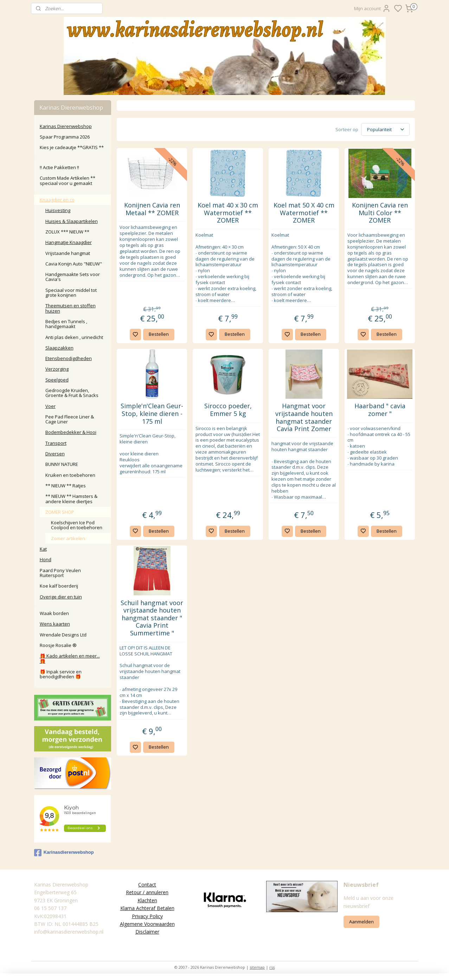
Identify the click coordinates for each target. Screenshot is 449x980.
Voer (50, 406)
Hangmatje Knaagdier (69, 242)
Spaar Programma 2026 (65, 137)
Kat (43, 549)
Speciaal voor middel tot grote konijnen (71, 293)
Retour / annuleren (147, 892)
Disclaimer (147, 932)
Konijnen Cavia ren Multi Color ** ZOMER (380, 213)
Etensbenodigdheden (69, 358)
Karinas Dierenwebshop (66, 126)
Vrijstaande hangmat (68, 253)
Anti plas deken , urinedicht (74, 337)
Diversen (55, 454)
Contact (147, 885)
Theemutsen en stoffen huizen (70, 308)
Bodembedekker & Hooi (71, 432)
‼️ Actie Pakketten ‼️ (59, 167)
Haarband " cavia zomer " (380, 410)
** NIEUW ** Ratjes (66, 486)
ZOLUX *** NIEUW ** (67, 232)
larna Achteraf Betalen (149, 908)
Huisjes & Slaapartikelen (72, 221)
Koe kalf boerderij (59, 586)
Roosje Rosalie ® (58, 645)
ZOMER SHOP (60, 512)
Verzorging (57, 369)
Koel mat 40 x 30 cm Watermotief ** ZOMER (228, 213)
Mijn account (372, 8)
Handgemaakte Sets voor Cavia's (73, 277)
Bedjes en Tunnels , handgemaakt (66, 324)
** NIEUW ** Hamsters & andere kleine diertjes (71, 499)
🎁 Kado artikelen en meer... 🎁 (70, 658)
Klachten (147, 900)
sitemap (257, 967)
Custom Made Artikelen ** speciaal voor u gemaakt (68, 180)
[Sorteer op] (385, 129)
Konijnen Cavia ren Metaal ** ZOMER (152, 209)
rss (272, 967)
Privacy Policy (147, 916)
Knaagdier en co (57, 200)
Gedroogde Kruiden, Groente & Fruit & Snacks (72, 393)
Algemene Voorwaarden (147, 924)
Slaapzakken (59, 348)
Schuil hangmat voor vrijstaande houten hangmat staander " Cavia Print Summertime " (152, 618)
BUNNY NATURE (62, 464)
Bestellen (159, 334)
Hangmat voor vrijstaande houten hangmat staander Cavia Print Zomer (304, 417)
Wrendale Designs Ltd (63, 635)
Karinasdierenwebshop (64, 853)
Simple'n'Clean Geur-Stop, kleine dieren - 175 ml (152, 414)
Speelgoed (57, 380)
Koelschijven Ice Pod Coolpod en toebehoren (77, 525)
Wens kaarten (55, 624)
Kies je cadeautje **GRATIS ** (72, 147)
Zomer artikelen (68, 538)
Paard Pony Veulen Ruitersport (60, 573)
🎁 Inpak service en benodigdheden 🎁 (61, 674)
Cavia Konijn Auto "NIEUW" (74, 264)
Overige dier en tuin (61, 597)
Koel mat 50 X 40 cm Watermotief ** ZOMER (304, 213)
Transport (56, 443)
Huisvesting (58, 210)
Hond (46, 559)
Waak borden (54, 613)
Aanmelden (361, 922)
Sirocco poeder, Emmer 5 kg (228, 410)
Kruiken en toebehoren (70, 475)
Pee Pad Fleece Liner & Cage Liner (70, 419)
